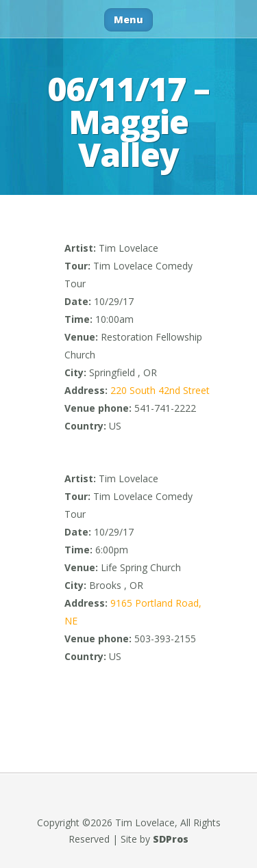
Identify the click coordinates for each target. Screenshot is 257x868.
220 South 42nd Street (160, 390)
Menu (128, 19)
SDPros (171, 839)
